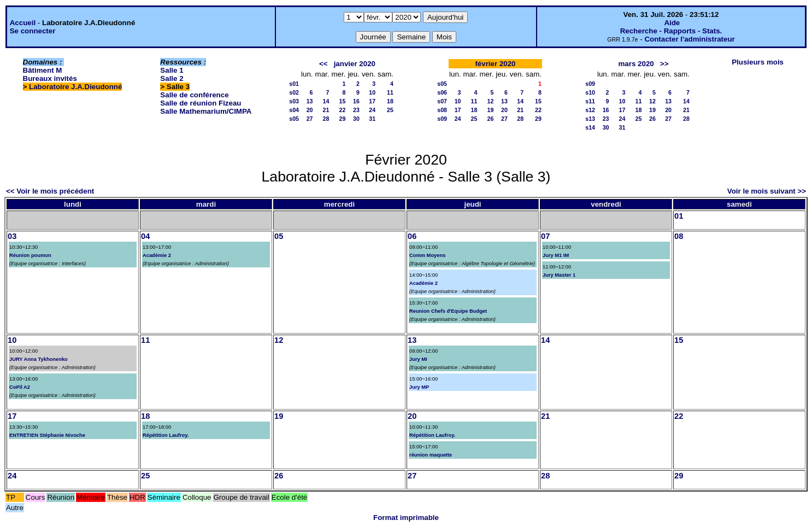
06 (412, 236)
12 (491, 101)
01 (679, 216)
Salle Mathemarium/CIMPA (206, 111)
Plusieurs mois (758, 62)
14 (326, 101)
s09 (442, 119)
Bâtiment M (43, 70)
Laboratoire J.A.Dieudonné (75, 87)
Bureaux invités (50, 78)
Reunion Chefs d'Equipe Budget (448, 311)
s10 (590, 92)
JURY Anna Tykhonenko (39, 359)
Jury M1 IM (556, 255)
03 (12, 236)
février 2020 (495, 64)
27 (310, 119)
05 (279, 236)
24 (372, 110)
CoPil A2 (20, 387)
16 (356, 101)
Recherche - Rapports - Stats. (671, 31)
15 (343, 101)
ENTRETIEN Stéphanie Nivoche (47, 435)
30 (356, 119)
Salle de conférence (194, 95)
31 (372, 119)
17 (372, 101)
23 (356, 110)
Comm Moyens (427, 255)
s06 (442, 92)
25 (390, 110)
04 (145, 236)
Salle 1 (172, 70)
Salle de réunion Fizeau (201, 103)
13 (310, 101)
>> (664, 64)
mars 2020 (636, 64)
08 (679, 236)
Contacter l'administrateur (689, 39)
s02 (294, 92)
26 (491, 119)
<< (323, 64)
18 (390, 101)
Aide (672, 23)
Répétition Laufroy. (166, 435)
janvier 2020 (355, 64)
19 (491, 110)
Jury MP (419, 387)
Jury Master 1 (559, 275)
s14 (590, 127)
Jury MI (418, 359)
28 (326, 119)
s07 (442, 101)
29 (343, 119)
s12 (590, 110)
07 (545, 236)
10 (372, 92)
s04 (294, 110)
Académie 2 (157, 255)
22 (343, 110)
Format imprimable (406, 518)
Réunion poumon (30, 255)
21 (326, 110)
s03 (294, 101)
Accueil (23, 23)
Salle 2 (172, 78)
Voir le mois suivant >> (767, 191)
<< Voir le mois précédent (50, 191)
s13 (590, 119)
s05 (294, 119)
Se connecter (33, 31)
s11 (590, 101)
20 (310, 110)
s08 (442, 110)
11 (390, 92)
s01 (294, 84)
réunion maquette (431, 455)
